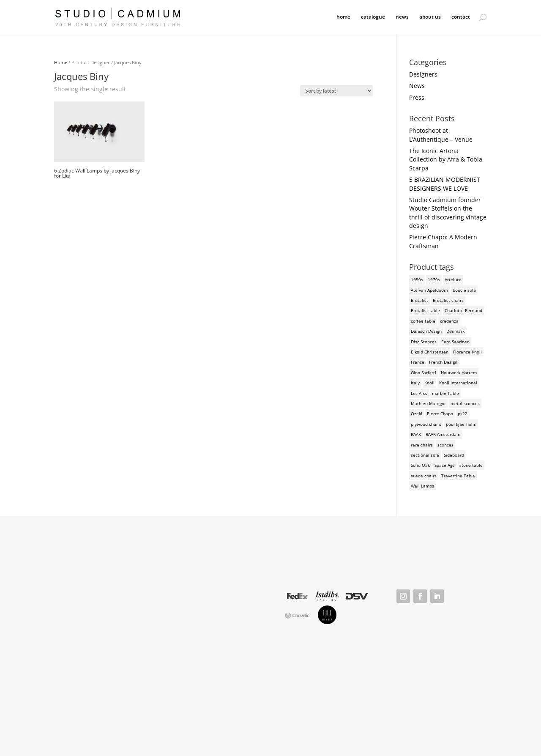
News (417, 86)
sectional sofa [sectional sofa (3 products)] (425, 455)
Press (417, 97)
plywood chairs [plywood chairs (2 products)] (426, 424)
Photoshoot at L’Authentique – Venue (441, 135)
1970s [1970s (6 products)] (434, 279)
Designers (423, 74)
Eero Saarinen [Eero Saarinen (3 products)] (455, 342)
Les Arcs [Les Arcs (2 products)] (419, 393)
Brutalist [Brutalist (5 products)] (419, 300)
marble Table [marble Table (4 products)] (445, 393)
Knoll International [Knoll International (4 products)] (458, 383)
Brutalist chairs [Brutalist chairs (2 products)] (448, 300)
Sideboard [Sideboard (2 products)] (454, 455)
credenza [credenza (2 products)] (449, 321)
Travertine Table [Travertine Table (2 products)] (458, 476)
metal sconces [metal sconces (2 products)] (465, 403)
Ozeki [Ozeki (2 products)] (417, 414)
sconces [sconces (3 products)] (445, 445)
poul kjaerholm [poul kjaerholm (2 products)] (461, 424)
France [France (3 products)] (418, 362)
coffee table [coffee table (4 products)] (423, 321)
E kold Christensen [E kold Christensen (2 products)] (430, 352)
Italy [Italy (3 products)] (415, 383)
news (402, 17)
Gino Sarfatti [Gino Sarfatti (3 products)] (424, 373)
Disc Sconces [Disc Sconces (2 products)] (424, 342)
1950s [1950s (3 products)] (417, 279)
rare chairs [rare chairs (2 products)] (422, 445)
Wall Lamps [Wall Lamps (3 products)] (422, 486)
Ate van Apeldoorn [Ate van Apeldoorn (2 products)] (429, 290)
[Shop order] (336, 91)
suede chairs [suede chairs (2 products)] (424, 476)
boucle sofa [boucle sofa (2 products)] (464, 290)
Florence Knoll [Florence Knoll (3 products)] (467, 352)
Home (61, 62)
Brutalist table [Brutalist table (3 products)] (425, 310)
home (343, 17)
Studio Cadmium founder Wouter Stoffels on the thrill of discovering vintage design (448, 213)
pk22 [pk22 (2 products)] (463, 414)
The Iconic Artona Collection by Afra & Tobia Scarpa (446, 159)
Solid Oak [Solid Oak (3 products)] (420, 465)
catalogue (373, 17)
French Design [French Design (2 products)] (443, 362)
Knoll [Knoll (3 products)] (429, 383)
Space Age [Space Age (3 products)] (445, 465)
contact (461, 17)
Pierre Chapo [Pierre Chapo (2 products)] (440, 414)
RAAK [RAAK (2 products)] (416, 434)
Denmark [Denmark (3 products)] (455, 331)
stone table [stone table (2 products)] (471, 465)
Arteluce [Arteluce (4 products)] (453, 279)
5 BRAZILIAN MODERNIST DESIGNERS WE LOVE (445, 184)
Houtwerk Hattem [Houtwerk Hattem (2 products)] (459, 373)
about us (430, 17)
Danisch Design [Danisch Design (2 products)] (426, 331)
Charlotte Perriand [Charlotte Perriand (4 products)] (463, 310)
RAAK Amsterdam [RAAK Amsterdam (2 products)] (443, 434)
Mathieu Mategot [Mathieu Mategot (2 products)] (428, 403)
